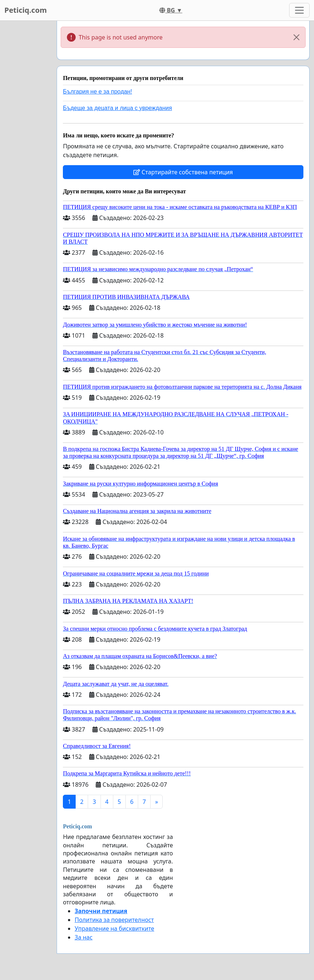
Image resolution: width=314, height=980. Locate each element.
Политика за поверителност (114, 920)
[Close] (296, 37)
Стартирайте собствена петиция (183, 172)
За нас (84, 937)
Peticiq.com (26, 10)
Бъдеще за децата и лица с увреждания (117, 108)
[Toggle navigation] (299, 10)
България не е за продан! (97, 92)
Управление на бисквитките (114, 928)
